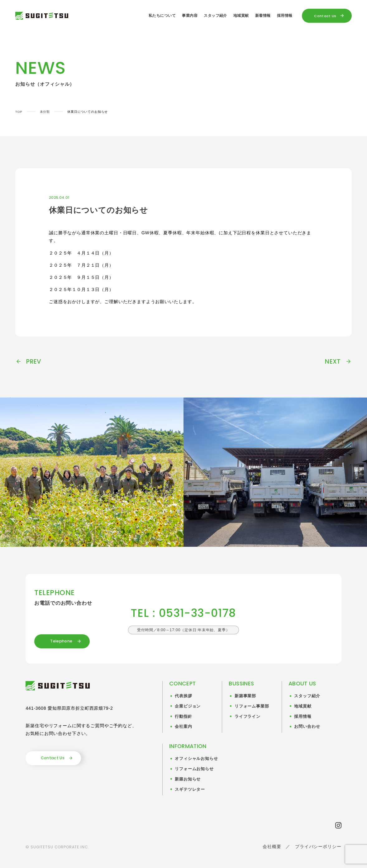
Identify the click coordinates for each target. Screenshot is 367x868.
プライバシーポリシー (318, 847)
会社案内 (183, 727)
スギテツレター (190, 789)
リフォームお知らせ (194, 769)
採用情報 (285, 16)
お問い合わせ (307, 727)
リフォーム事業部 (252, 706)
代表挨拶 (183, 696)
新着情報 (263, 16)
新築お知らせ (188, 779)
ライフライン (248, 717)
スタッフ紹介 (215, 16)
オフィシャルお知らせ (196, 759)
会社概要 (272, 847)
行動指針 (183, 717)
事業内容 (190, 16)
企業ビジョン (188, 706)
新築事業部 (245, 696)
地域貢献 (241, 16)
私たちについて (162, 16)
